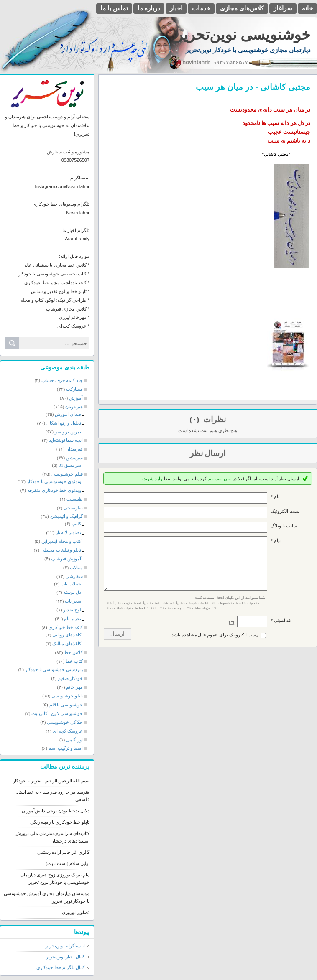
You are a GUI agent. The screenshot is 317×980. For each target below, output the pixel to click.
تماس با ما (114, 8)
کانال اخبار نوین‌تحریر (66, 957)
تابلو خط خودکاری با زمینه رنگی (60, 822)
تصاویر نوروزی (76, 912)
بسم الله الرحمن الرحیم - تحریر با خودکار (51, 781)
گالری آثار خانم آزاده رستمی (63, 852)
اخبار (176, 8)
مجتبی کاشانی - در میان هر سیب (253, 87)
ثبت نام (215, 479)
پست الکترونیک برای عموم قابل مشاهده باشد (215, 645)
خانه (307, 8)
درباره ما (149, 8)
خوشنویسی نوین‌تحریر (243, 35)
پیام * (276, 540)
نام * (275, 496)
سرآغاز (283, 8)
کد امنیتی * (281, 630)
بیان (227, 479)
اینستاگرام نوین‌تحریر (65, 946)
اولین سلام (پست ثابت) (68, 863)
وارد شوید (153, 479)
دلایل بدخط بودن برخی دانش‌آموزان (56, 811)
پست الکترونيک (285, 511)
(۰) (195, 419)
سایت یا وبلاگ (284, 526)
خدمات (201, 8)
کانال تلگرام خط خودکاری (61, 967)
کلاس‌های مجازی (242, 8)
